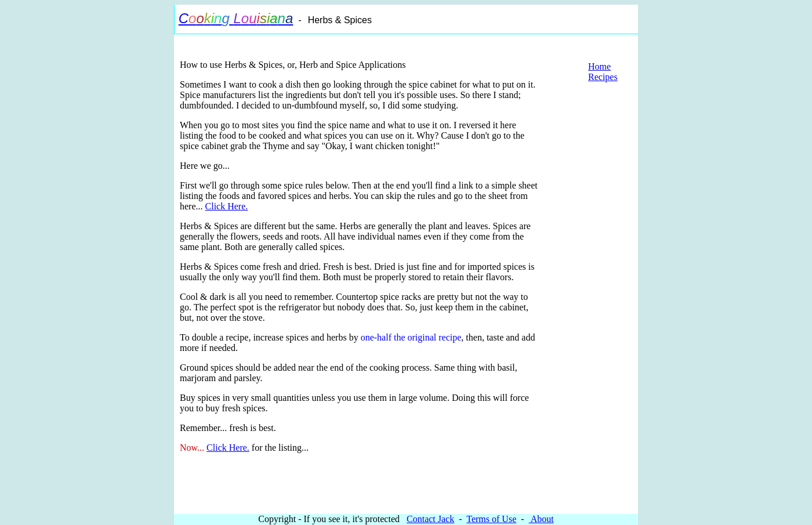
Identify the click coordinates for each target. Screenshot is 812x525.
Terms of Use (491, 519)
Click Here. (227, 206)
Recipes (603, 77)
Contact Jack (430, 519)
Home (599, 66)
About (541, 519)
